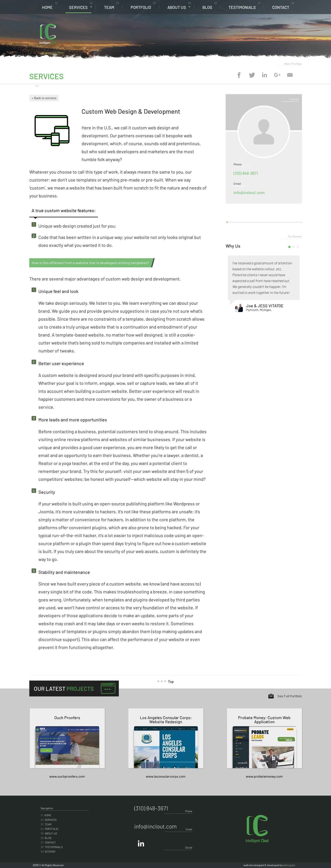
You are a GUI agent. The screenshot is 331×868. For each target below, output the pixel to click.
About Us (179, 6)
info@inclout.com (249, 192)
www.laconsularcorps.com (166, 776)
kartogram (289, 865)
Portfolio (143, 6)
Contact (283, 6)
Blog (210, 6)
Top (167, 681)
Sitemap (48, 851)
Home (50, 6)
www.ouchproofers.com (67, 776)
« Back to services (44, 98)
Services (81, 6)
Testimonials (245, 6)
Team (112, 6)
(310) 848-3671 (269, 27)
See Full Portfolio (290, 696)
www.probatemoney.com (264, 776)
